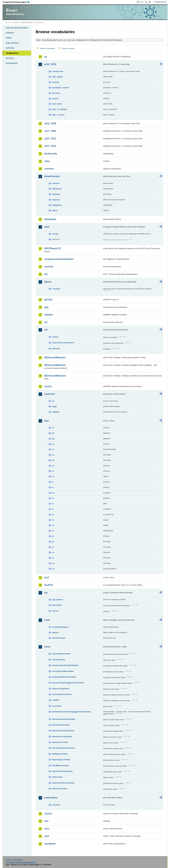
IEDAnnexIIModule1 (55, 358)
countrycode (58, 71)
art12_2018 (50, 123)
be (53, 433)
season (55, 99)
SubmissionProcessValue (63, 783)
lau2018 (49, 585)
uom (47, 829)
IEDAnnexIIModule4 (55, 376)
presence (56, 93)
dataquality (50, 219)
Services (10, 58)
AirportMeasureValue (61, 654)
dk (53, 460)
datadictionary (52, 176)
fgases (48, 282)
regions (56, 632)
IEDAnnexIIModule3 (55, 365)
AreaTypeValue (59, 660)
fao (46, 274)
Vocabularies (12, 53)
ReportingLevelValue (61, 760)
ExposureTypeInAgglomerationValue (68, 683)
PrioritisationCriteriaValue (63, 748)
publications (51, 798)
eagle (55, 406)
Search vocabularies (47, 48)
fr (53, 487)
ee (53, 466)
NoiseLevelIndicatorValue (63, 731)
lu (53, 515)
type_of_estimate (60, 109)
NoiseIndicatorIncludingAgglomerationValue (72, 712)
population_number (61, 88)
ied (46, 330)
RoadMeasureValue (61, 765)
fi (53, 482)
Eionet (17, 22)
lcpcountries (58, 600)
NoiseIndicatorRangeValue (64, 719)
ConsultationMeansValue (63, 671)
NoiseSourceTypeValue (62, 736)
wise (47, 836)
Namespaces (12, 63)
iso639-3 (56, 700)
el (53, 471)
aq (46, 57)
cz (53, 449)
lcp (46, 593)
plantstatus (57, 605)
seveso (48, 814)
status (55, 210)
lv (53, 520)
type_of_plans (58, 115)
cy (53, 444)
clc (54, 401)
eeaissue (56, 200)
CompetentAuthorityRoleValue (65, 665)
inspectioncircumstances (63, 343)
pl (53, 536)
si (53, 558)
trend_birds (57, 104)
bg (53, 439)
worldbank (50, 844)
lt (53, 509)
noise (47, 647)
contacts (56, 183)
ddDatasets (57, 189)
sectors (56, 611)
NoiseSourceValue (60, 742)
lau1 (47, 421)
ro (53, 547)
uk (53, 569)
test (46, 821)
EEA (17, 2)
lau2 (47, 577)
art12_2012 (50, 64)
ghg (46, 307)
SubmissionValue (60, 789)
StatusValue (57, 777)
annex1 (55, 337)
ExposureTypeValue (61, 689)
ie (53, 498)
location (56, 82)
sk (53, 563)
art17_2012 (50, 139)
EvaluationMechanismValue (64, 677)
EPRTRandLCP (53, 248)
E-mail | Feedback (14, 860)
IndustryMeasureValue (62, 694)
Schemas (10, 48)
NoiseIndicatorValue (61, 725)
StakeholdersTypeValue (62, 771)
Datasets (10, 33)
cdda (47, 161)
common (49, 169)
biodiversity (51, 154)
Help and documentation (17, 28)
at (53, 428)
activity (55, 234)
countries (56, 289)
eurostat (49, 267)
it (53, 504)
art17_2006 (50, 131)
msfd (47, 620)
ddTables (56, 194)
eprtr (47, 227)
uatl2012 (56, 412)
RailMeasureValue (60, 754)
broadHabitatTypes (60, 627)
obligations (57, 205)
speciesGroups (59, 638)
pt (53, 542)
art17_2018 (50, 146)
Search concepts (68, 48)
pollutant (56, 348)
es (53, 476)
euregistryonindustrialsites (59, 259)
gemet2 (48, 300)
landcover (50, 394)
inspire (48, 386)
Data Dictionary (27, 22)
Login (141, 2)
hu (53, 493)
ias (46, 322)
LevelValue (57, 706)
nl (53, 531)
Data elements (12, 43)
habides (49, 315)
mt (53, 525)
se (53, 552)
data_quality (58, 77)
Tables (9, 38)
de (53, 455)
